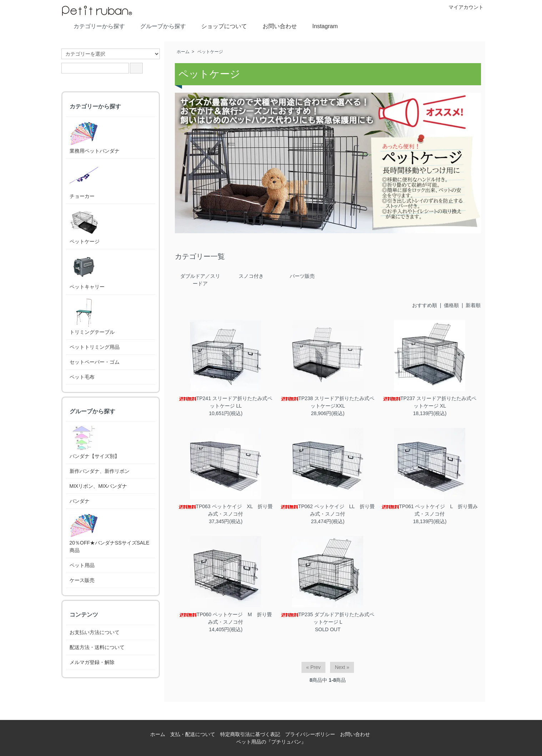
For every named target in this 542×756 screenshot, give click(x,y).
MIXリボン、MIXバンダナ (98, 486)
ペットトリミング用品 (95, 347)
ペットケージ (210, 52)
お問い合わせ (275, 26)
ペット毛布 (82, 377)
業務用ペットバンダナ (95, 137)
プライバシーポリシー (310, 734)
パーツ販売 (302, 276)
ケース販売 (82, 580)
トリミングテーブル (92, 316)
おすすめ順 (425, 305)
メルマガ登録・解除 (92, 662)
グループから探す (158, 26)
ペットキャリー (87, 271)
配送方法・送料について (97, 647)
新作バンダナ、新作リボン (100, 471)
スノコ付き (251, 276)
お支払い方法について (95, 632)
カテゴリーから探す (94, 26)
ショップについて (219, 26)
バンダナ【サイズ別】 (95, 442)
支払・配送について (193, 734)
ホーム (183, 52)
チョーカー (84, 181)
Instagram (320, 26)
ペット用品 (82, 565)
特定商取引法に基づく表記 (250, 734)
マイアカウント (462, 7)
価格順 (451, 305)
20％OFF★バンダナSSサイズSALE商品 (110, 533)
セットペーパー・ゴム (95, 362)
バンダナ (80, 501)
